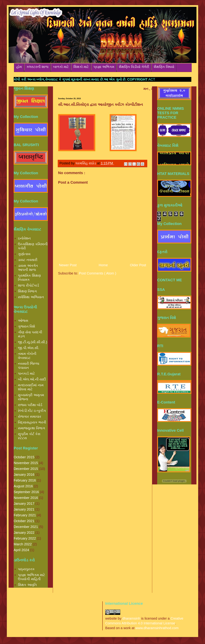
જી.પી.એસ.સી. (29, 348)
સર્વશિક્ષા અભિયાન (31, 297)
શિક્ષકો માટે (81, 67)
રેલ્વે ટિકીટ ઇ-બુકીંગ (32, 411)
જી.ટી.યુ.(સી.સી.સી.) (33, 342)
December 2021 (26, 527)
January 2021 (24, 509)
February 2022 (25, 538)
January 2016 (24, 475)
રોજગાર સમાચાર (30, 416)
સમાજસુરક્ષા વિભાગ (32, 428)
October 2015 (24, 457)
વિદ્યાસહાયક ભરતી (32, 422)
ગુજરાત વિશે (26, 326)
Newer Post (68, 265)
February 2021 (25, 515)
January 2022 (24, 533)
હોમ (19, 67)
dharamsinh (131, 618)
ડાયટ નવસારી (28, 260)
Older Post (138, 265)
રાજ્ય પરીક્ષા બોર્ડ (30, 405)
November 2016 (26, 498)
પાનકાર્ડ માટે (26, 373)
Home (103, 265)
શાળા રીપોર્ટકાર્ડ (28, 285)
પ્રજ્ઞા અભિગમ (104, 67)
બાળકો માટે (61, 67)
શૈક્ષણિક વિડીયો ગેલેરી (134, 67)
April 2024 (21, 550)
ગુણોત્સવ (24, 254)
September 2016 (26, 492)
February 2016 (25, 480)
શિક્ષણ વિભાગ (27, 291)
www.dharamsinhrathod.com (157, 628)
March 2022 (23, 544)
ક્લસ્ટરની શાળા (37, 67)
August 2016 (23, 486)
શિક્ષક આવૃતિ (27, 585)
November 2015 (26, 463)
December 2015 (26, 469)
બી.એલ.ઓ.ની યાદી (32, 379)
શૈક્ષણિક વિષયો (164, 67)
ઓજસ (23, 321)
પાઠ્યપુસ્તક (26, 569)
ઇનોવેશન (24, 238)
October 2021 (24, 521)
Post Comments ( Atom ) (98, 273)
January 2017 (24, 504)
